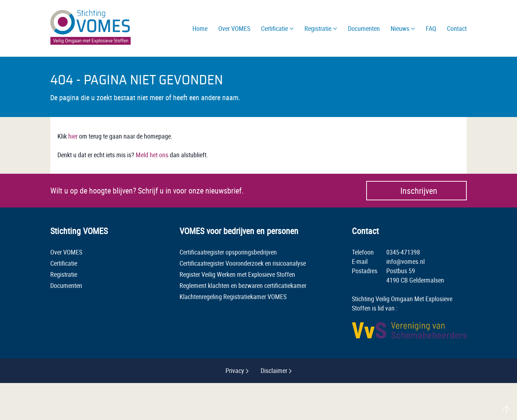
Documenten (66, 285)
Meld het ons (152, 155)
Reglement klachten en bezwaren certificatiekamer (243, 285)
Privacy (235, 370)
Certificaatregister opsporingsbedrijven (228, 252)
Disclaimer (274, 370)
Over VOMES (66, 252)
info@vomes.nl (406, 261)
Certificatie (64, 263)
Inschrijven (419, 191)
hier (73, 136)
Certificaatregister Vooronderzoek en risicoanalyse (243, 263)
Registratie (64, 274)
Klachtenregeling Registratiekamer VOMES (233, 297)
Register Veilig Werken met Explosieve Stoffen (237, 274)
